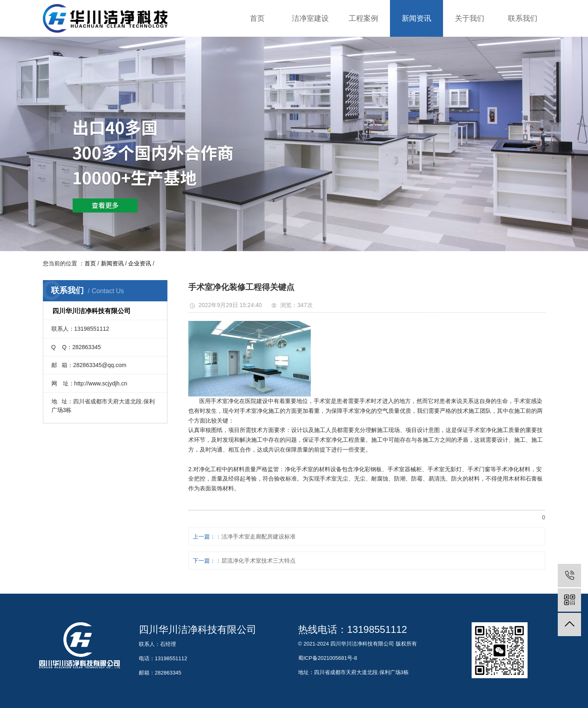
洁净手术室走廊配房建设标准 (258, 537)
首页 (257, 18)
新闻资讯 (416, 18)
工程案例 (363, 18)
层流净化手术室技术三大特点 (258, 561)
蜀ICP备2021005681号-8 (328, 658)
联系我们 (523, 18)
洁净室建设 (310, 18)
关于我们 (470, 18)
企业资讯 (140, 263)
